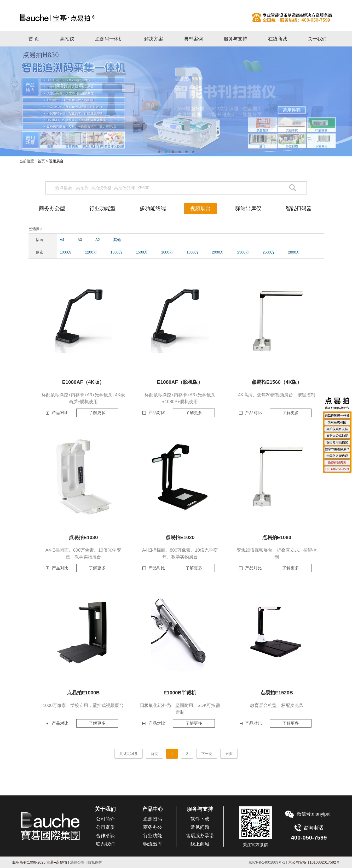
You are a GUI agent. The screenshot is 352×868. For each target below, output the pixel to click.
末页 (229, 754)
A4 (62, 240)
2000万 (218, 252)
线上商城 (200, 844)
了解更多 (97, 413)
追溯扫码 (153, 819)
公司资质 (105, 827)
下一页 (207, 754)
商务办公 (153, 827)
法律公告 (77, 862)
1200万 (91, 252)
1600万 (167, 252)
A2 (98, 240)
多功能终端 (153, 208)
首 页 (34, 39)
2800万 (294, 252)
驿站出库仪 (248, 208)
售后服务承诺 (200, 836)
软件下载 (200, 819)
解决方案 (154, 39)
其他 (117, 240)
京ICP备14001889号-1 (267, 862)
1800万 (192, 252)
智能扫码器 (299, 208)
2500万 (269, 252)
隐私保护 (95, 862)
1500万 (142, 252)
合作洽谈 (105, 836)
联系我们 (105, 844)
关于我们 (317, 39)
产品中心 (153, 809)
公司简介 (105, 819)
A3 (80, 240)
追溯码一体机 (109, 39)
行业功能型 (102, 208)
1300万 (116, 252)
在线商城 (278, 39)
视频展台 (56, 161)
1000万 (66, 252)
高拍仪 (176, 17)
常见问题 (200, 827)
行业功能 (153, 836)
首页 (41, 161)
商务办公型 (52, 208)
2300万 (243, 252)
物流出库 (153, 844)
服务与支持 (235, 39)
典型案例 (193, 39)
